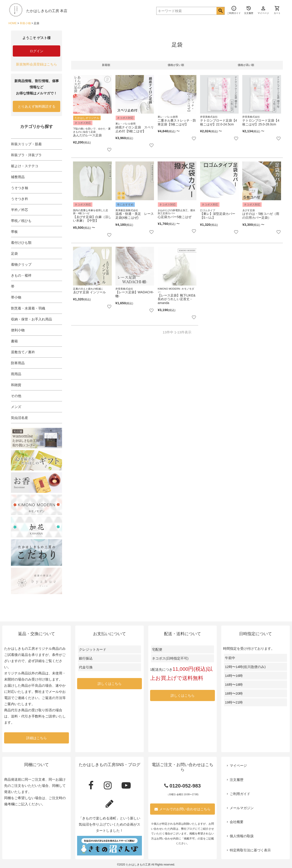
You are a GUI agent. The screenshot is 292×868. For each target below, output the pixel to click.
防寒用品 (18, 363)
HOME (13, 23)
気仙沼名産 (20, 418)
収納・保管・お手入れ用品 (31, 319)
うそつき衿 (20, 199)
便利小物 (18, 330)
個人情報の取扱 (242, 836)
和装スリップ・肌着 (26, 144)
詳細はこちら (36, 738)
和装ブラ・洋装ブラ (26, 155)
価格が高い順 (246, 65)
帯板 (14, 232)
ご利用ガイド (240, 794)
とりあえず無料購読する (37, 106)
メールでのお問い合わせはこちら (182, 809)
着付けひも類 (21, 243)
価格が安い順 (176, 65)
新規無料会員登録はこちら (36, 64)
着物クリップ (21, 264)
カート (277, 10)
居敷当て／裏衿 (23, 352)
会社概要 (237, 822)
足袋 (14, 253)
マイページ (238, 765)
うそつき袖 (20, 188)
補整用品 (18, 177)
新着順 (106, 65)
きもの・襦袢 (21, 275)
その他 (16, 396)
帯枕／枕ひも (21, 221)
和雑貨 (16, 385)
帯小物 (16, 297)
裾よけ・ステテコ (25, 166)
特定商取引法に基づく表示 (250, 850)
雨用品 (16, 374)
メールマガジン (242, 808)
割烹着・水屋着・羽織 (28, 308)
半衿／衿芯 (20, 210)
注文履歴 (237, 780)
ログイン (36, 51)
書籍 (14, 341)
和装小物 (25, 23)
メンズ (16, 407)
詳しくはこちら (110, 684)
